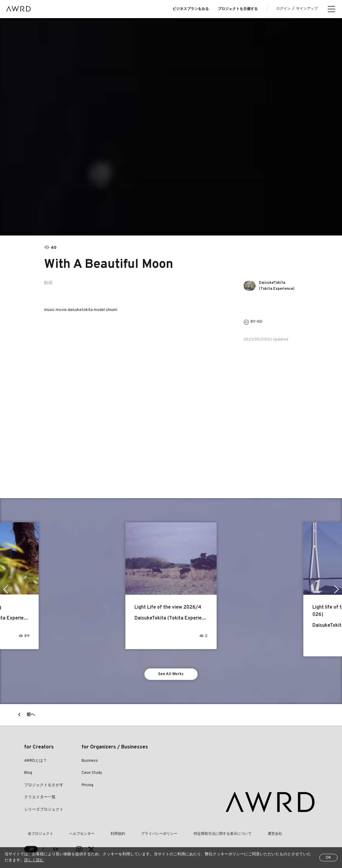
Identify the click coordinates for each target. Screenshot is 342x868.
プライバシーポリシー (135, 829)
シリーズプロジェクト (44, 804)
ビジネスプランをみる (191, 9)
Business (90, 755)
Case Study (92, 768)
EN (56, 844)
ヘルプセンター (71, 829)
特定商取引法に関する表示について (191, 829)
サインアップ (307, 9)
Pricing (87, 780)
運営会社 (236, 829)
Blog (28, 768)
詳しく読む (34, 860)
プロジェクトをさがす (44, 780)
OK (328, 858)
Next (337, 586)
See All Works (171, 668)
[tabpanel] (171, 127)
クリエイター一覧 (40, 792)
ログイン (283, 9)
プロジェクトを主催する (238, 9)
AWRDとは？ (35, 755)
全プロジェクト (37, 829)
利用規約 (100, 829)
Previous (5, 586)
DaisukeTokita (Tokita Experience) (274, 286)
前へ (31, 709)
